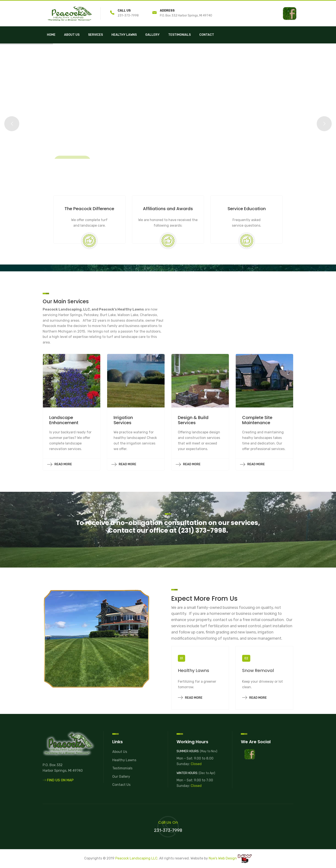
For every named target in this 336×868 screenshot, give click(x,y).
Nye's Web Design (223, 858)
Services (95, 35)
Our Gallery (121, 777)
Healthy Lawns (124, 35)
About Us (72, 35)
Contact (207, 35)
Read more (190, 697)
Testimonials (179, 35)
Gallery (152, 35)
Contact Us (121, 785)
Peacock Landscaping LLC (136, 858)
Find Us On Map (58, 780)
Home (51, 35)
